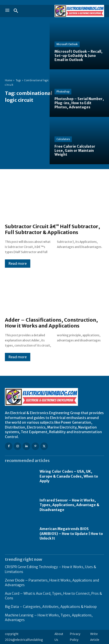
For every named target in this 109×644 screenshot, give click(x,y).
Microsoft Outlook (67, 44)
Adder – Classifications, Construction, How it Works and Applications (51, 323)
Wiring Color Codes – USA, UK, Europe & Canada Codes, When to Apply (69, 476)
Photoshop (63, 92)
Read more (18, 264)
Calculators (63, 139)
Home (9, 80)
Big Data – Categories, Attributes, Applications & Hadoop (51, 607)
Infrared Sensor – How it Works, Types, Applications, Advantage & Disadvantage (69, 505)
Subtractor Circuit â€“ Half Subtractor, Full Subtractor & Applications (52, 229)
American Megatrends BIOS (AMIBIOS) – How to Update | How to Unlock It (71, 534)
